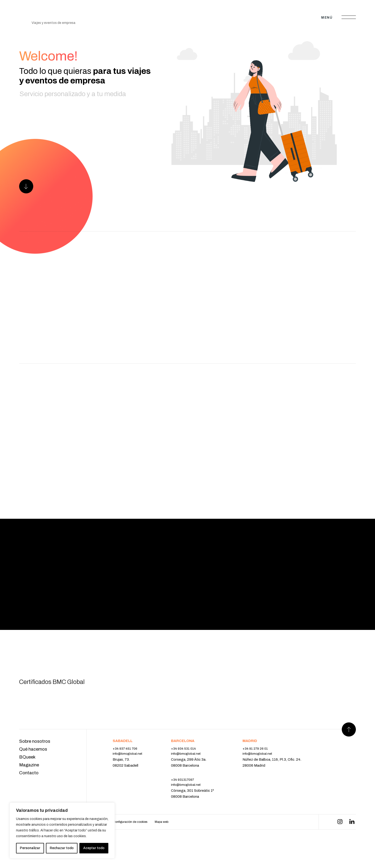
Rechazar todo (62, 848)
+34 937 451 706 (127, 766)
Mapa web (182, 842)
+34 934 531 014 (189, 766)
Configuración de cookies (146, 842)
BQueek (28, 775)
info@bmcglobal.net (129, 772)
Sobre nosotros (36, 759)
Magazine (30, 783)
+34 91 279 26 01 (260, 766)
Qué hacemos (34, 767)
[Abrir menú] (349, 17)
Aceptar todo (94, 848)
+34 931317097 (188, 798)
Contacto (30, 792)
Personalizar (30, 848)
